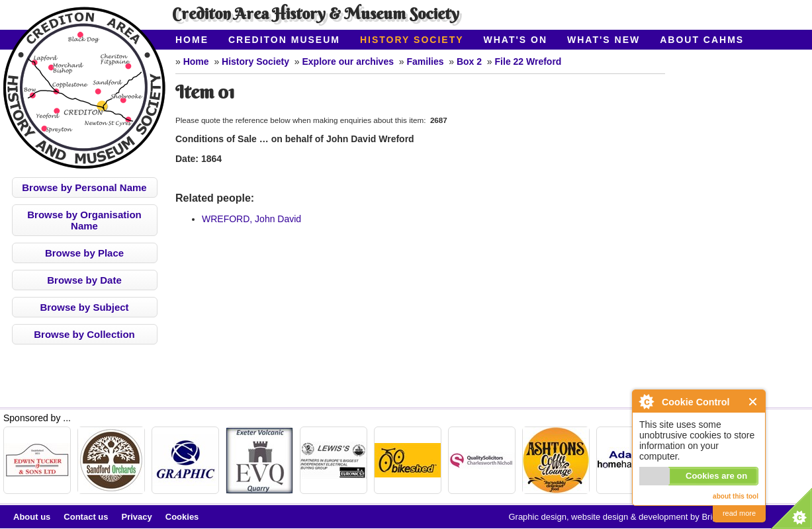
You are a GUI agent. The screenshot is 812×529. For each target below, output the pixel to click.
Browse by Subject (84, 307)
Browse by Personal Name (84, 187)
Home (192, 40)
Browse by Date (84, 280)
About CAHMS (702, 40)
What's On (516, 40)
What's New (604, 40)
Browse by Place (84, 253)
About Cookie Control (646, 401)
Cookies (182, 517)
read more (739, 513)
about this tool (736, 496)
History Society (412, 40)
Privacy (137, 517)
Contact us (86, 517)
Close (753, 402)
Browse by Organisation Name (84, 220)
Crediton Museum (284, 40)
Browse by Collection (84, 334)
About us (32, 517)
